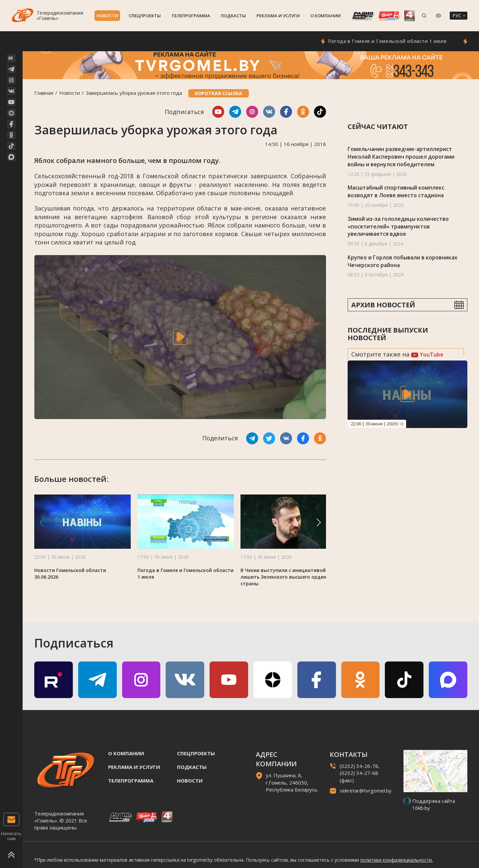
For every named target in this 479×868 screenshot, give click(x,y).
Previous (397, 424)
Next (402, 424)
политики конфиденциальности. (397, 860)
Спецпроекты (145, 16)
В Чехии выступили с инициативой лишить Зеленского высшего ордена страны (285, 577)
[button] (319, 522)
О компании (325, 16)
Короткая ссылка (219, 93)
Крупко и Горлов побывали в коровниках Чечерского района (402, 261)
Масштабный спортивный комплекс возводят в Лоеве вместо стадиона (396, 191)
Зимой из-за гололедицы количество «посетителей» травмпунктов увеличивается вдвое (398, 226)
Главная (44, 93)
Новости (107, 16)
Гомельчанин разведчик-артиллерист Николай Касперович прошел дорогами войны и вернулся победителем (401, 156)
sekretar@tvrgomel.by (366, 791)
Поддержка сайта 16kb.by (434, 804)
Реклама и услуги (278, 16)
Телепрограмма (191, 16)
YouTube (427, 355)
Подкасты (233, 16)
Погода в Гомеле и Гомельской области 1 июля (396, 41)
